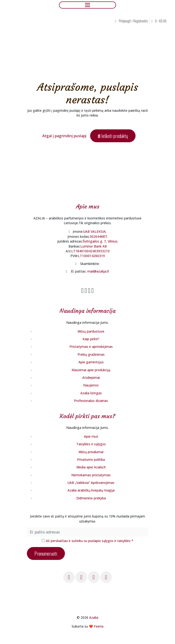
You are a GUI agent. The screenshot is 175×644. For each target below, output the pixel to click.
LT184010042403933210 (90, 251)
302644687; (99, 236)
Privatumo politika (91, 459)
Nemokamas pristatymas (91, 475)
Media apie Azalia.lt (91, 467)
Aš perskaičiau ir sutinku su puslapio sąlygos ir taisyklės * (90, 541)
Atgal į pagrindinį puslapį (64, 136)
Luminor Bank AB (94, 246)
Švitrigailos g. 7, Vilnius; (100, 241)
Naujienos (91, 385)
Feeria (99, 626)
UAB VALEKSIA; (95, 231)
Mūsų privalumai (91, 452)
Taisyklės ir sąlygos (91, 444)
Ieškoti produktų (113, 136)
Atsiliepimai (91, 378)
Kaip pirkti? (91, 339)
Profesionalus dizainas (91, 401)
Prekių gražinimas (91, 354)
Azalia (94, 617)
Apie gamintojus (91, 362)
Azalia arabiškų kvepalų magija (91, 490)
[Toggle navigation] (87, 5)
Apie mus (91, 436)
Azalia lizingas (91, 393)
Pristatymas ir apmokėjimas (91, 347)
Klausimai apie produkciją (91, 370)
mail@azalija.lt (98, 271)
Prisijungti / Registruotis (131, 21)
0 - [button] (159, 21)
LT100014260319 (91, 256)
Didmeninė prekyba (91, 498)
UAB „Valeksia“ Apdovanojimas (91, 483)
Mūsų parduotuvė (91, 331)
